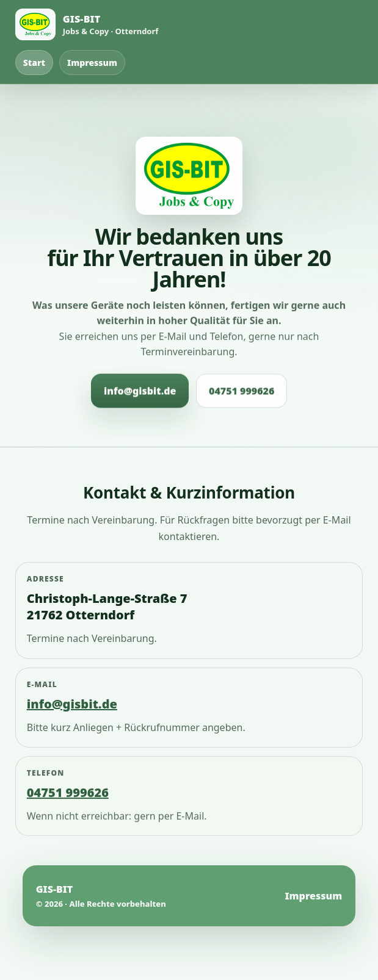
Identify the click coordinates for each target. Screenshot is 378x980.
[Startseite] (87, 24)
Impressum (92, 63)
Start (34, 63)
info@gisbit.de (140, 391)
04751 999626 (242, 391)
